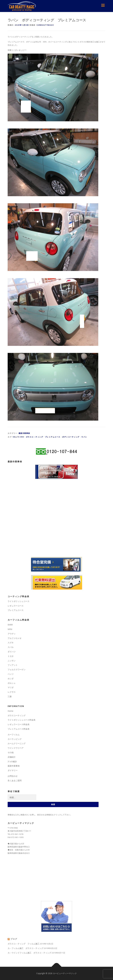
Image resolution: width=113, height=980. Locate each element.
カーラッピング (15, 739)
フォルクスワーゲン (17, 669)
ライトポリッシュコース (19, 601)
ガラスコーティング (17, 715)
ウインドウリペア (16, 748)
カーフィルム (14, 735)
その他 (11, 752)
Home (10, 711)
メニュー (103, 5)
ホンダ (11, 679)
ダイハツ (12, 652)
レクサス (12, 692)
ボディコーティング (71, 437)
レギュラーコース (16, 606)
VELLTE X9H (18, 437)
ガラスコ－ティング (35, 437)
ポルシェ (12, 683)
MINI (10, 629)
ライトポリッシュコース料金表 (22, 720)
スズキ (11, 643)
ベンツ (11, 674)
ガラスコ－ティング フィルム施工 (24, 944)
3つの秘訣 (12, 761)
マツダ (11, 687)
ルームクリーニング (17, 743)
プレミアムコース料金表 (19, 729)
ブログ (14, 939)
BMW (10, 625)
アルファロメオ (15, 638)
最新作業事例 (24, 433)
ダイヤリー (13, 770)
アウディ (12, 634)
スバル (11, 647)
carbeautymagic (45, 25)
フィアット (13, 665)
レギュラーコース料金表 (19, 724)
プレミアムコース (53, 437)
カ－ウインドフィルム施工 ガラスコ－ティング (29, 953)
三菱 (10, 696)
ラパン (84, 437)
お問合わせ (13, 776)
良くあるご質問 (15, 780)
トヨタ (11, 656)
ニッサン (12, 661)
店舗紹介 (12, 757)
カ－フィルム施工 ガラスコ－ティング (25, 948)
